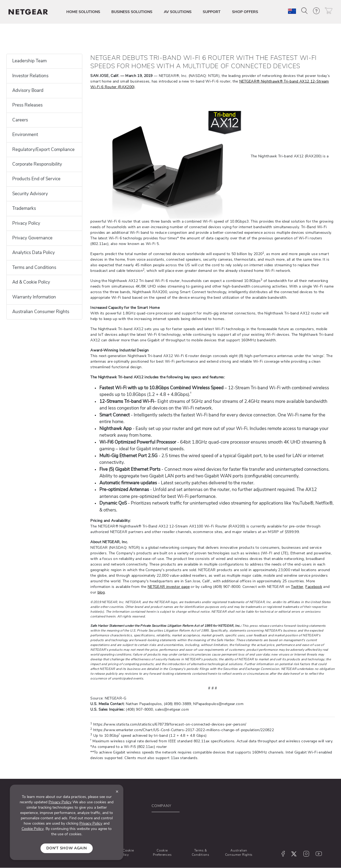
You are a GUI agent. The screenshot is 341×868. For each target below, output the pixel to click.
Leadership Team (29, 61)
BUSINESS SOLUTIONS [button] (132, 12)
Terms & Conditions (201, 853)
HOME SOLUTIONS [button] (83, 12)
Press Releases (27, 105)
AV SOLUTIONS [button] (178, 12)
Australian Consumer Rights (41, 312)
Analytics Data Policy (34, 253)
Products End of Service (36, 179)
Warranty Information (34, 297)
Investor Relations (30, 76)
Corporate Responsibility (37, 164)
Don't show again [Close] (66, 848)
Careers (20, 120)
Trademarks (24, 208)
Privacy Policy (26, 223)
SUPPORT (212, 12)
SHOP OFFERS (245, 12)
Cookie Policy (33, 829)
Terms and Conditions (34, 267)
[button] (305, 11)
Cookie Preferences (162, 853)
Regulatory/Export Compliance (43, 150)
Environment (25, 135)
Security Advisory (30, 194)
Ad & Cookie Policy (31, 282)
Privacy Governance (32, 238)
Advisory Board (28, 90)
